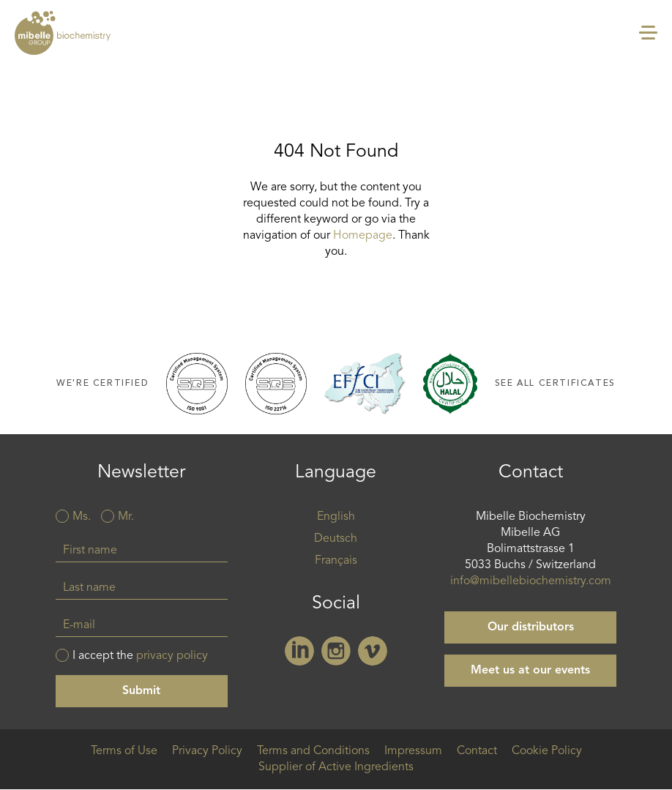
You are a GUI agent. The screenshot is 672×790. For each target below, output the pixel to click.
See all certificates (555, 383)
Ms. (82, 517)
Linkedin (299, 651)
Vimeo (373, 651)
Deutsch (336, 539)
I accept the (140, 656)
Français (336, 561)
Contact (477, 751)
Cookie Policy (547, 751)
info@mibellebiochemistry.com (531, 581)
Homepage (363, 236)
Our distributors (531, 627)
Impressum (413, 751)
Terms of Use (124, 751)
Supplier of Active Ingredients (336, 767)
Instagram (336, 651)
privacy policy (172, 656)
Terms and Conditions (313, 751)
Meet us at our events (530, 671)
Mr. (126, 517)
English (336, 517)
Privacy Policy (207, 751)
